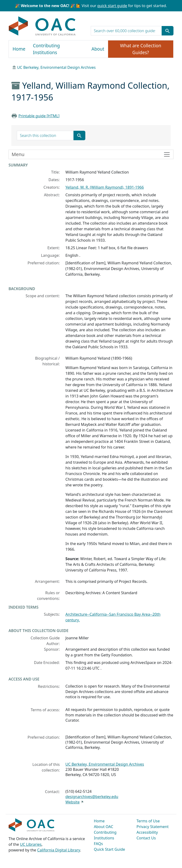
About (98, 49)
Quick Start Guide (109, 849)
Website (73, 802)
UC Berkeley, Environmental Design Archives (56, 67)
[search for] (126, 31)
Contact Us (146, 838)
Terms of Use (148, 821)
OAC (42, 26)
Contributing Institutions (46, 49)
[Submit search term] (168, 31)
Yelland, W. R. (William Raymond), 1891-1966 (105, 187)
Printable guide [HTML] (39, 116)
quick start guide (112, 6)
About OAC (104, 827)
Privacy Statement (153, 827)
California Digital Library (59, 850)
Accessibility (147, 832)
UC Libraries (31, 844)
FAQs (98, 844)
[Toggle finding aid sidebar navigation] (91, 154)
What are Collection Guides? (141, 49)
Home (19, 49)
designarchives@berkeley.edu (92, 797)
